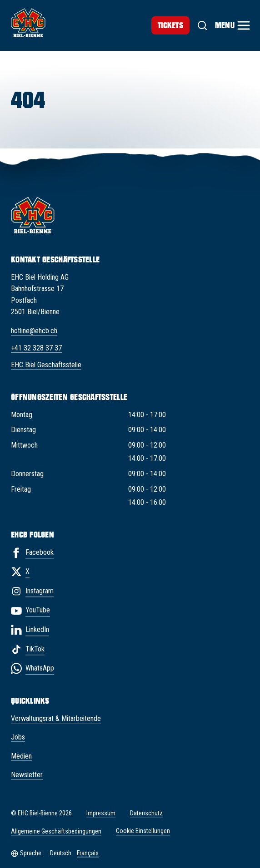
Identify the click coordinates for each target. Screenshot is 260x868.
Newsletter (27, 775)
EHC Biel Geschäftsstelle (46, 365)
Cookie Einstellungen (143, 831)
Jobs (18, 737)
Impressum (101, 813)
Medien (21, 756)
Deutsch (61, 853)
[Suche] (202, 25)
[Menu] (232, 25)
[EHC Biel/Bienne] (28, 23)
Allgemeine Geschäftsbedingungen (56, 831)
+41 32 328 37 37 (36, 348)
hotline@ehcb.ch (34, 331)
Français (88, 853)
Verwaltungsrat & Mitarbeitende (56, 718)
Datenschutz (146, 813)
